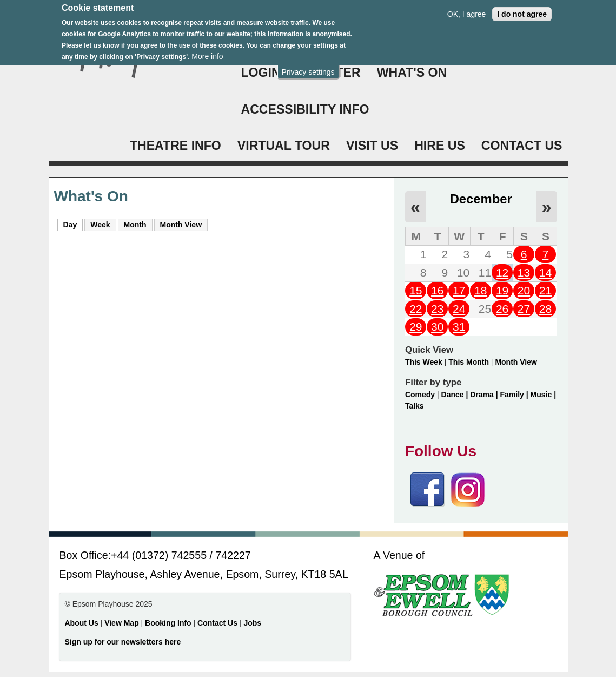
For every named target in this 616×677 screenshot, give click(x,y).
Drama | (485, 395)
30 (437, 327)
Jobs (252, 623)
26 (502, 309)
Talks (415, 406)
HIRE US (440, 146)
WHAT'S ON (412, 73)
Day (73, 224)
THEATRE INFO (175, 146)
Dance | (456, 395)
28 (545, 309)
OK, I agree (467, 9)
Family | (515, 395)
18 (481, 290)
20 (524, 290)
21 (545, 290)
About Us (82, 623)
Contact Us (218, 623)
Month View (181, 225)
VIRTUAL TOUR (284, 146)
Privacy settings (308, 67)
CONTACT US (522, 146)
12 (502, 272)
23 (437, 309)
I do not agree (522, 9)
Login (261, 73)
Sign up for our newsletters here (123, 642)
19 (502, 290)
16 (437, 290)
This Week (424, 362)
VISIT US (372, 146)
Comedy (420, 395)
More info (207, 51)
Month (135, 225)
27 (524, 309)
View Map (122, 623)
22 (416, 309)
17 (459, 290)
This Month (469, 362)
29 (416, 327)
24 (459, 309)
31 (459, 327)
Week (100, 225)
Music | (543, 395)
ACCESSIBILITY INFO (305, 109)
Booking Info (168, 623)
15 (416, 290)
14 (545, 272)
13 (524, 272)
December (481, 199)
